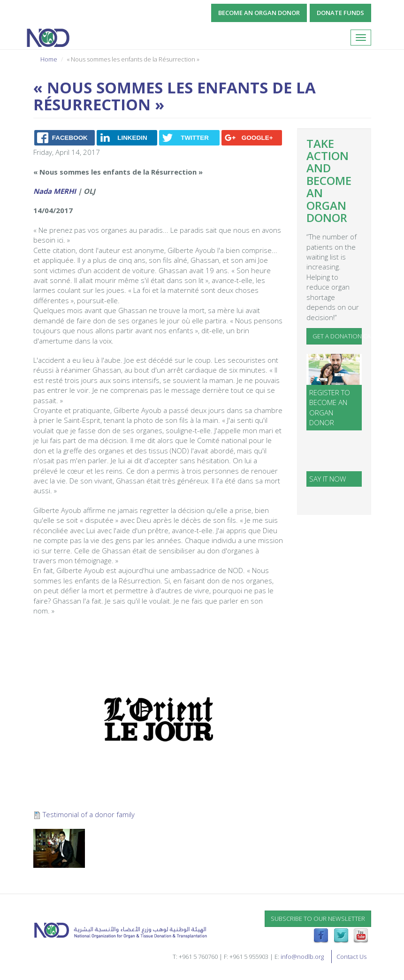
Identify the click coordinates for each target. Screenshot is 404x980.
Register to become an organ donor (330, 407)
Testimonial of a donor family (89, 814)
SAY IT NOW (328, 479)
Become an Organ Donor (259, 13)
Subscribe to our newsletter (318, 919)
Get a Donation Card (337, 336)
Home (49, 59)
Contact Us (351, 957)
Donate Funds (340, 13)
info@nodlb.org (302, 957)
